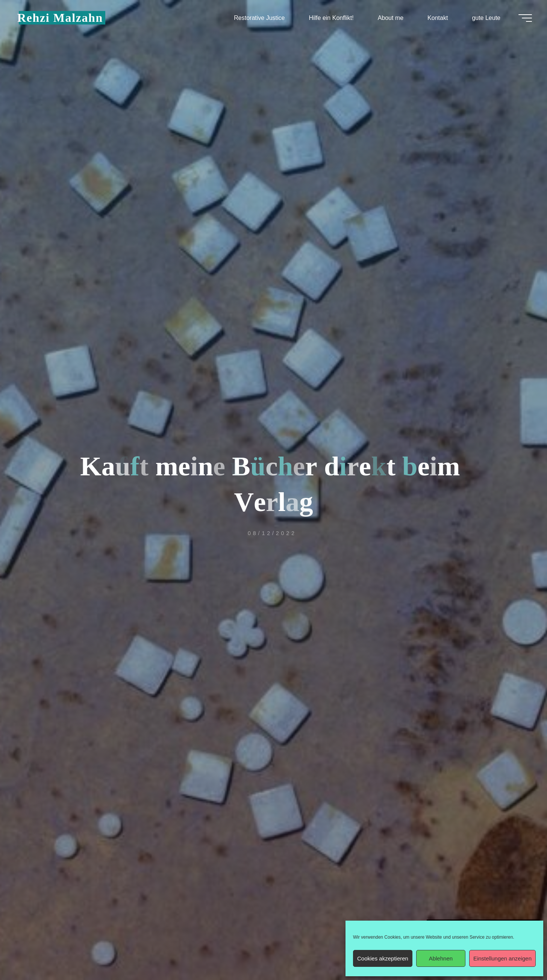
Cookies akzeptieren (383, 958)
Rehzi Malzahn (60, 18)
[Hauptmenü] (525, 18)
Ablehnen (441, 958)
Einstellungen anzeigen (502, 958)
